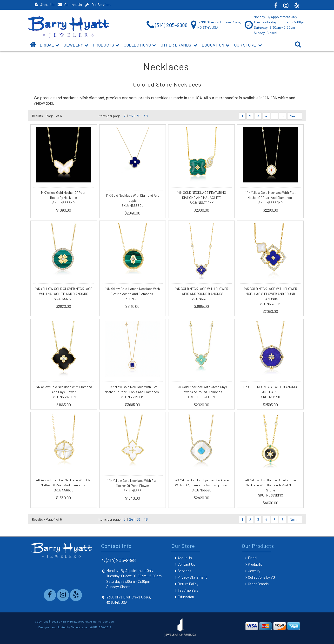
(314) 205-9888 (121, 560)
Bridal (253, 558)
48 (146, 116)
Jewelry (76, 45)
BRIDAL (49, 45)
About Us (45, 5)
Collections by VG (261, 577)
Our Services (98, 5)
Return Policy (188, 584)
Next (295, 116)
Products (106, 45)
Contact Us (70, 5)
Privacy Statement (192, 577)
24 (131, 116)
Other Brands (179, 45)
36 (138, 116)
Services (184, 571)
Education (216, 45)
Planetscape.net (81, 627)
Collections (140, 45)
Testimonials (188, 590)
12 (124, 116)
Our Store (248, 45)
